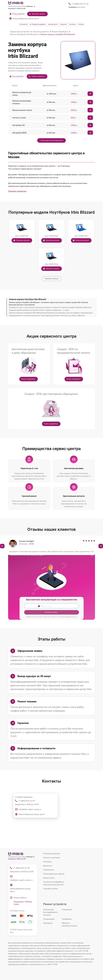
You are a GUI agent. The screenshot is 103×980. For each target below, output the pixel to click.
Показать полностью (17, 191)
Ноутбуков (48, 923)
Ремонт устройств (39, 24)
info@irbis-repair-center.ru (28, 809)
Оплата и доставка (52, 858)
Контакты (72, 24)
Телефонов (67, 919)
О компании (23, 24)
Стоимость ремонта (52, 853)
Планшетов (67, 909)
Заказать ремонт (21, 240)
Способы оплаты (50, 889)
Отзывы (81, 24)
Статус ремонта (17, 14)
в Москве (30, 6)
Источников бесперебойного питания (50, 912)
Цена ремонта (53, 24)
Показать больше (52, 279)
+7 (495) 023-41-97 (80, 4)
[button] (2, 546)
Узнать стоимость (37, 76)
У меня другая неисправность (51, 140)
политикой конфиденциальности (68, 617)
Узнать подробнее (28, 379)
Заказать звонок (37, 14)
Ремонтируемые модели (54, 874)
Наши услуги (49, 878)
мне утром (77, 7)
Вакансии (63, 24)
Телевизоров (49, 919)
